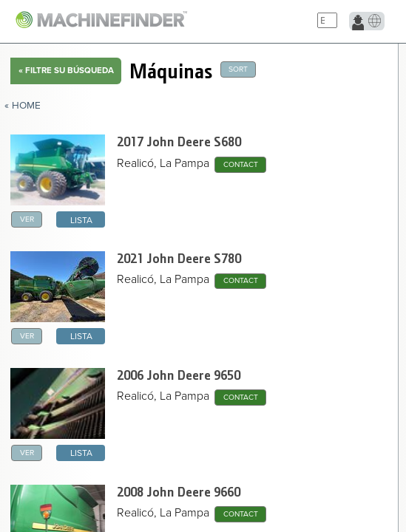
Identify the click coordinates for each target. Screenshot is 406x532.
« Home (23, 106)
